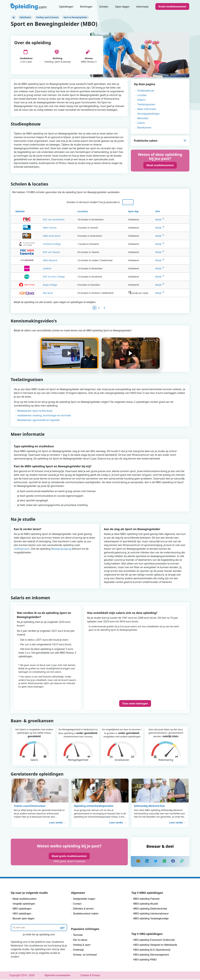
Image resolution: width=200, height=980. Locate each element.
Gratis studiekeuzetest (172, 6)
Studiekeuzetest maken (86, 914)
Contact (77, 904)
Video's (141, 100)
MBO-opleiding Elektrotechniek (150, 909)
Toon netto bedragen (135, 704)
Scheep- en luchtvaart (85, 955)
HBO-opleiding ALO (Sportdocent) (152, 950)
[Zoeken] (39, 928)
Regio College (38, 285)
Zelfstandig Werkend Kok (149, 806)
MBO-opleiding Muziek (146, 904)
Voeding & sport (82, 945)
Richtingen (86, 7)
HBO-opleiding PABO (145, 960)
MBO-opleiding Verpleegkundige (151, 919)
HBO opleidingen (22, 914)
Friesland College (40, 245)
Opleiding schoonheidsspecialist (94, 806)
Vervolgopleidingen (149, 114)
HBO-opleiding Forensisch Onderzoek (154, 941)
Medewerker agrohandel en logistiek (38, 421)
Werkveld (143, 118)
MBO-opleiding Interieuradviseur (151, 914)
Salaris (141, 123)
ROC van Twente (40, 253)
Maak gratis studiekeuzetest (69, 857)
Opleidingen (66, 7)
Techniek (78, 936)
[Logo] (29, 7)
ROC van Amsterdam (43, 220)
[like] (173, 862)
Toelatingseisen (146, 104)
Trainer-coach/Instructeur (30, 806)
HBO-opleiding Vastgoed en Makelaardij (155, 945)
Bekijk (158, 220)
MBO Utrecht (40, 228)
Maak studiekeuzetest (160, 165)
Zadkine (38, 269)
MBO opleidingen (22, 909)
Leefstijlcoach (22, 549)
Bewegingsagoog (61, 549)
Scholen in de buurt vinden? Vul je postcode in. (94, 203)
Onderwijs (78, 950)
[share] (147, 862)
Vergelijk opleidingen (24, 904)
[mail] (138, 862)
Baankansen (144, 127)
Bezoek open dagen (24, 919)
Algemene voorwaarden (57, 976)
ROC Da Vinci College (44, 277)
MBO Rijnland (38, 261)
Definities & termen (83, 909)
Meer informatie (147, 109)
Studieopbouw (146, 91)
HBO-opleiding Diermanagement (151, 955)
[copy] (182, 862)
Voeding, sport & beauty (47, 17)
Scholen (104, 7)
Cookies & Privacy (90, 976)
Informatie (142, 7)
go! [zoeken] (63, 928)
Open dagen (122, 7)
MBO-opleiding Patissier (147, 899)
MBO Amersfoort (41, 236)
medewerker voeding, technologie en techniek (44, 416)
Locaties (142, 95)
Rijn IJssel (36, 294)
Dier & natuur (80, 941)
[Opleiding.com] (14, 17)
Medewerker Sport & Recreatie (35, 411)
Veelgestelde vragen (84, 899)
